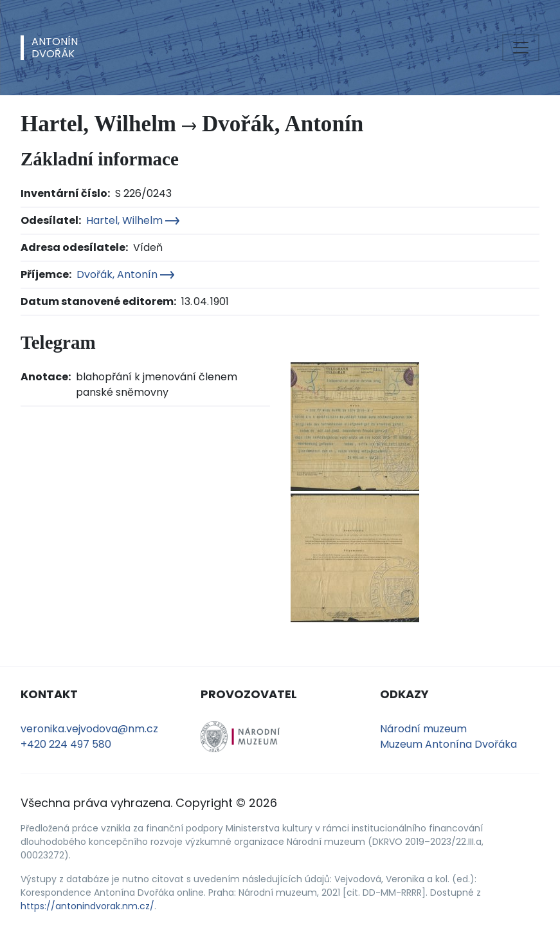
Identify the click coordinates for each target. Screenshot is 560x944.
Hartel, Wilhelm (133, 220)
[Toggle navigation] (521, 48)
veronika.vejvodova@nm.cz (89, 729)
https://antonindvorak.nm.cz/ (87, 906)
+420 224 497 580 (66, 744)
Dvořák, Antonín (125, 274)
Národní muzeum (423, 729)
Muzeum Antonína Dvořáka (448, 744)
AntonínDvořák (55, 48)
